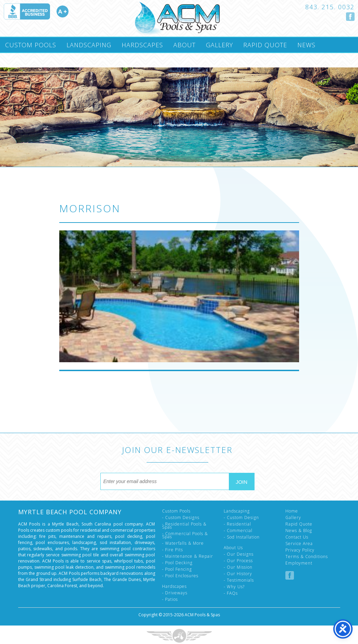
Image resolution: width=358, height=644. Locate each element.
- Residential (237, 524)
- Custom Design (241, 517)
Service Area (299, 544)
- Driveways (175, 593)
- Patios (170, 599)
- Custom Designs (181, 517)
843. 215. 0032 (330, 7)
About (184, 45)
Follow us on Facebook (350, 17)
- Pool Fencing (177, 569)
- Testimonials (239, 580)
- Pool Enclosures (180, 576)
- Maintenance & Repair (188, 556)
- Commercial (238, 531)
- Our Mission (238, 567)
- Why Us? (234, 587)
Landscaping (89, 45)
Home (292, 511)
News (306, 45)
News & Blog (299, 531)
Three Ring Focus (179, 636)
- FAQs (231, 593)
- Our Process (238, 561)
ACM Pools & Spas (202, 615)
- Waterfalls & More (183, 543)
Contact (20, 60)
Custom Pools (31, 45)
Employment (299, 563)
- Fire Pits (172, 550)
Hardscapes (142, 45)
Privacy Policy (300, 550)
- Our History (238, 574)
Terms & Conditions (307, 557)
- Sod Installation (242, 537)
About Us (233, 548)
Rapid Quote (265, 45)
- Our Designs (239, 554)
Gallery (219, 45)
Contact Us (297, 537)
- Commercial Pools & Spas (185, 535)
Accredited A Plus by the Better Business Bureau (36, 11)
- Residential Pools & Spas (184, 526)
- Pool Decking (177, 563)
